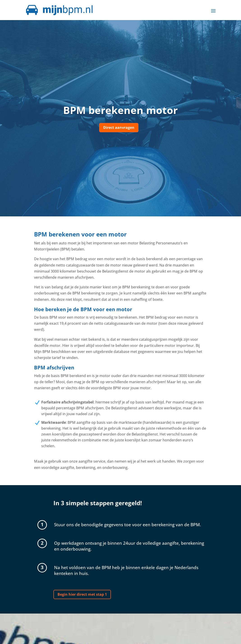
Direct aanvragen (119, 127)
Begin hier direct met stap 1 (82, 594)
